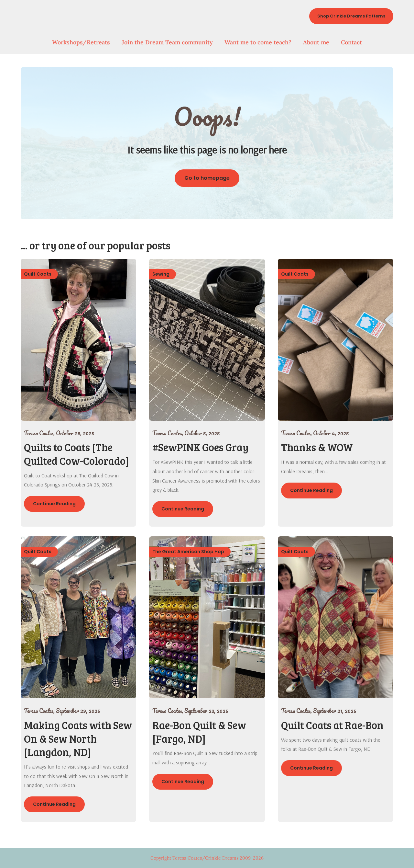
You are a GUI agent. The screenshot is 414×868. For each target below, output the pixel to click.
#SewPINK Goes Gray (200, 447)
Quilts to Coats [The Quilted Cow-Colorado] (76, 454)
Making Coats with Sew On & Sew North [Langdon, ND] (78, 738)
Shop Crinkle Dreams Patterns (351, 16)
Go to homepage (207, 178)
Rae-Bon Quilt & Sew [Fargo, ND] (199, 732)
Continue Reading (54, 504)
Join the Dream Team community (167, 42)
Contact (351, 42)
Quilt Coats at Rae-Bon (332, 725)
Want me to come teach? (258, 42)
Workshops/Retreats (81, 42)
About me (316, 42)
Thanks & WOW (317, 447)
